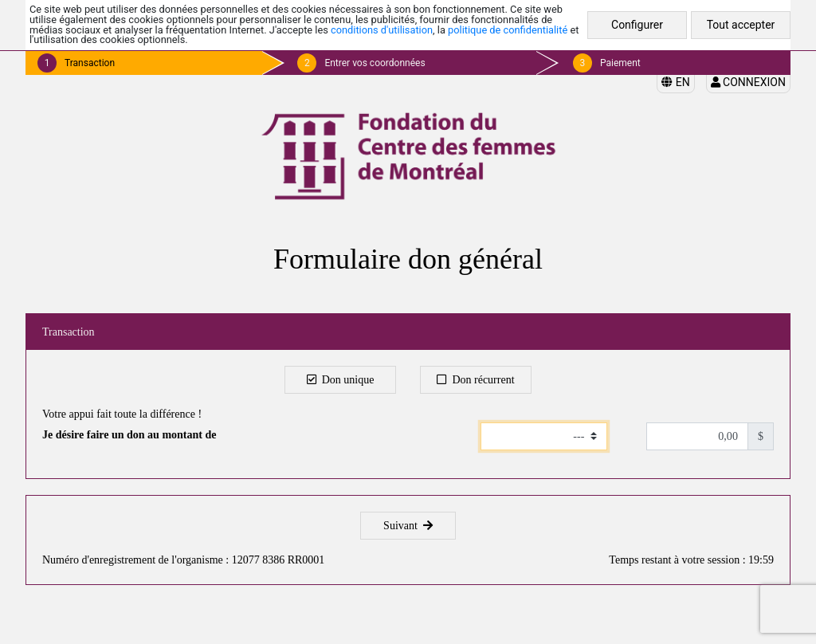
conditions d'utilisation (382, 30)
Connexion (748, 82)
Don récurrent (475, 380)
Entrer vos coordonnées (375, 63)
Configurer (637, 25)
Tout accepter (741, 25)
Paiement (620, 63)
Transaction (90, 63)
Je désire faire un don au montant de (129, 435)
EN (675, 82)
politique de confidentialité (508, 30)
